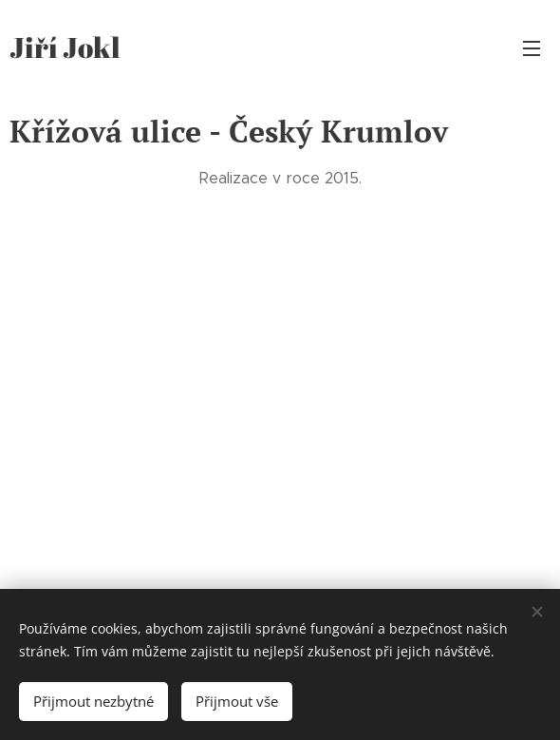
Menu (532, 48)
